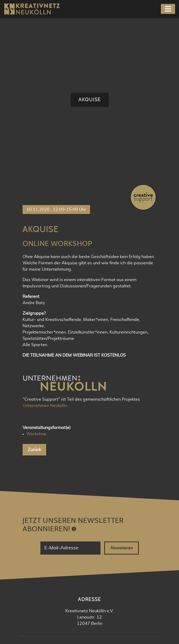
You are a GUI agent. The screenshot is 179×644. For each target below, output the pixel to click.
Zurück (34, 277)
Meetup (94, 545)
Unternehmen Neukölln (45, 233)
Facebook (93, 536)
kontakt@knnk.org (93, 504)
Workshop (36, 261)
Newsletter (94, 554)
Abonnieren (122, 375)
